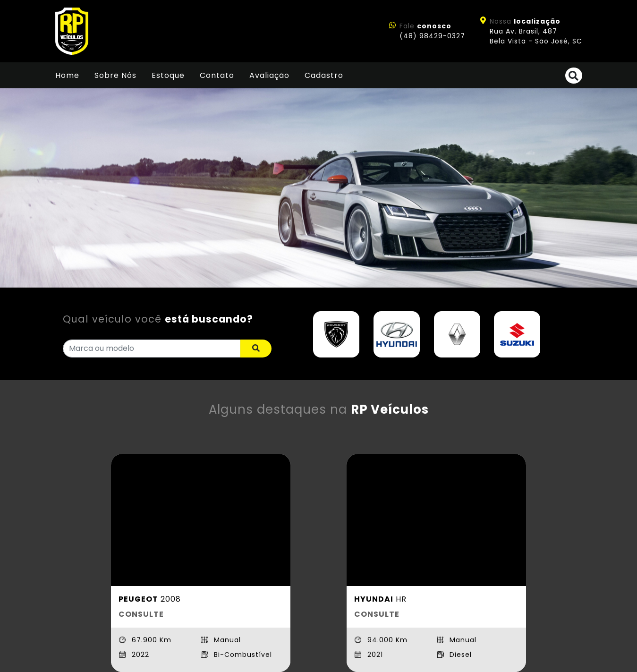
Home (67, 75)
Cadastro (324, 75)
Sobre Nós (115, 75)
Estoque (168, 75)
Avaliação (269, 75)
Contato (217, 75)
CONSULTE (141, 614)
